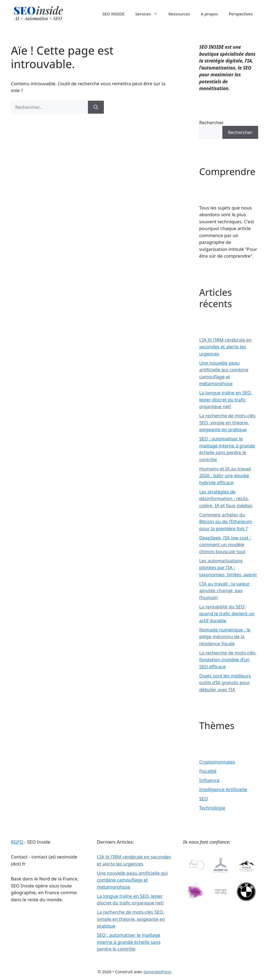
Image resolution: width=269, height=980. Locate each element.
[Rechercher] (96, 107)
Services (149, 14)
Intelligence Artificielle (223, 789)
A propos (209, 14)
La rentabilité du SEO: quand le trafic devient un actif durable (227, 614)
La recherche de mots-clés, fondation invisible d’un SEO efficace (228, 660)
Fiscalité (208, 771)
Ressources (179, 14)
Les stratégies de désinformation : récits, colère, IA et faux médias (226, 499)
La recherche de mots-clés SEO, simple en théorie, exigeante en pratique (227, 422)
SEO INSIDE (113, 14)
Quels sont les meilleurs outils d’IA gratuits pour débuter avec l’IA (225, 683)
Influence (209, 780)
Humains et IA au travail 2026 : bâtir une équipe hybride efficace (225, 476)
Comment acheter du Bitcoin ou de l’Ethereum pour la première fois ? (225, 522)
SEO (203, 799)
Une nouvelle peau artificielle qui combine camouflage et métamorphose (132, 880)
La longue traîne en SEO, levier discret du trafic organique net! (225, 399)
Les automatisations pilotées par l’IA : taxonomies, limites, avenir (228, 568)
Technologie (212, 808)
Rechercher (211, 122)
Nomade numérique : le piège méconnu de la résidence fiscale (225, 637)
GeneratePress (157, 972)
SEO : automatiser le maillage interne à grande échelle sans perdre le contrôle (129, 942)
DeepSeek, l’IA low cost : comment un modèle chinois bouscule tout (225, 545)
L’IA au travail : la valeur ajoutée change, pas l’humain (224, 591)
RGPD (18, 842)
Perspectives (241, 14)
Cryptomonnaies (217, 762)
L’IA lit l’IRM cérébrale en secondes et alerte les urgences (225, 347)
